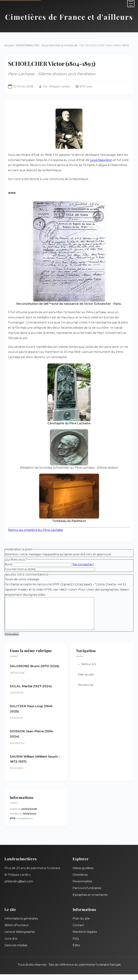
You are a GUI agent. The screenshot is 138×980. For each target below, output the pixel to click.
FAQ (76, 944)
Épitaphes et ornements (90, 901)
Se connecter (83, 564)
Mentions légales (85, 938)
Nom (8, 564)
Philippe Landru (59, 87)
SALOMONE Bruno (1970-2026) (35, 672)
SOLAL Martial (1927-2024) (31, 692)
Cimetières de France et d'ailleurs (69, 17)
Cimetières (80, 880)
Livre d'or (11, 944)
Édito (76, 951)
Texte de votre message (22, 579)
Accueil (9, 45)
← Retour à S (87, 670)
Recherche (86, 691)
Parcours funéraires (87, 894)
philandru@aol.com (19, 887)
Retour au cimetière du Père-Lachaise (35, 530)
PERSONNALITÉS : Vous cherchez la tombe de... (48, 45)
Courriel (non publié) (20, 569)
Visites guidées (83, 874)
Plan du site (86, 680)
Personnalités (82, 887)
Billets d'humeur (17, 931)
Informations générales (21, 924)
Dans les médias (16, 951)
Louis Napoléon (101, 160)
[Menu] (131, 4)
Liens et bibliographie (20, 938)
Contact (78, 931)
